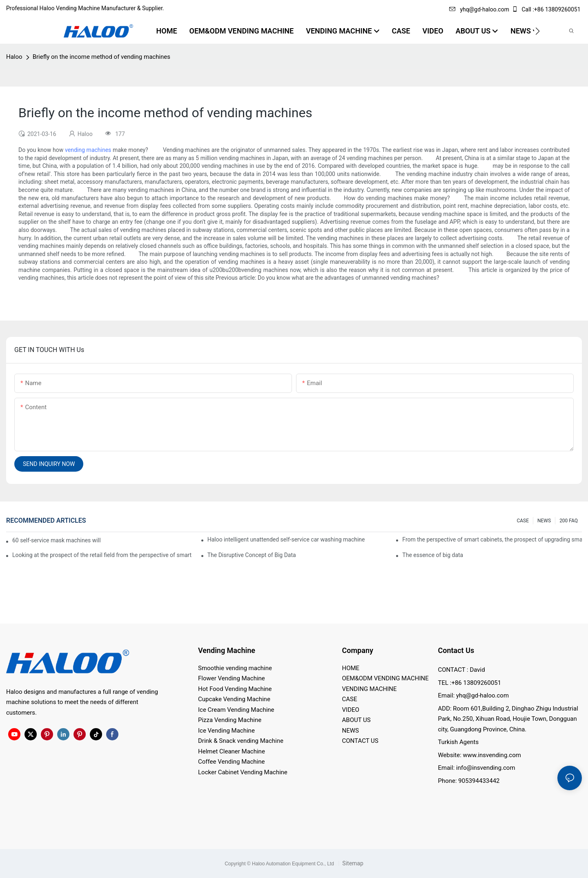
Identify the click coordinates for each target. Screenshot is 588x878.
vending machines (88, 150)
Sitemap (352, 863)
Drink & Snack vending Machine (241, 741)
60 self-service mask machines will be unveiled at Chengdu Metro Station (57, 540)
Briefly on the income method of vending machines (101, 57)
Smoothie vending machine (235, 668)
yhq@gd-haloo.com (479, 9)
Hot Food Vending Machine (235, 689)
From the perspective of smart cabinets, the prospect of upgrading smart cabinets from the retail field (492, 539)
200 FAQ (569, 521)
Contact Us (456, 650)
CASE (523, 521)
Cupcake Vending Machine (234, 699)
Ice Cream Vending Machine (236, 710)
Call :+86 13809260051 (547, 9)
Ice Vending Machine (226, 731)
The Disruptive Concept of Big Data (252, 555)
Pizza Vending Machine (230, 720)
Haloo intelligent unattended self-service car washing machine (286, 539)
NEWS (544, 521)
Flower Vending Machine (232, 678)
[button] (538, 31)
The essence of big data (433, 555)
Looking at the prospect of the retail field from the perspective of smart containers (102, 555)
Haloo (14, 57)
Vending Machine (227, 650)
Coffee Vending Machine (231, 762)
